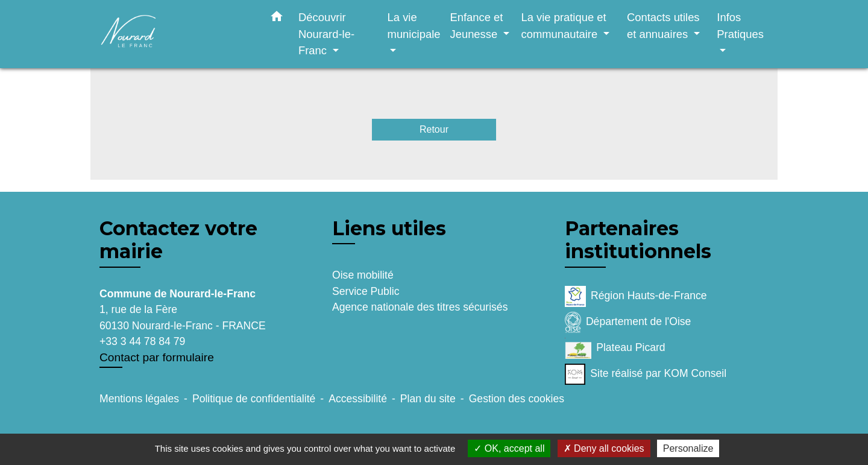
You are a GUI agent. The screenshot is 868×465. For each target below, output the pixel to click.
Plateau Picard (615, 348)
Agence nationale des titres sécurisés (420, 307)
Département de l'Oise (628, 322)
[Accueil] (175, 34)
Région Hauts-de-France (636, 296)
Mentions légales (139, 399)
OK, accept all (509, 448)
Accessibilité (358, 399)
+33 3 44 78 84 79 (142, 341)
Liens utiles (389, 228)
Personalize (688, 448)
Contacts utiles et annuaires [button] (663, 26)
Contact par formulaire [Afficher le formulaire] (157, 357)
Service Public (366, 291)
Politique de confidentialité (254, 399)
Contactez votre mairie (178, 240)
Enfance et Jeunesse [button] (476, 26)
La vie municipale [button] (414, 26)
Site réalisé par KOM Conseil (646, 374)
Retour (434, 129)
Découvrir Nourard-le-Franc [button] (326, 34)
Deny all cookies (604, 448)
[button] (277, 19)
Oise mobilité (363, 275)
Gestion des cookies (517, 399)
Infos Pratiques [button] (740, 26)
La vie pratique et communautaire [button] (563, 26)
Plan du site (428, 399)
